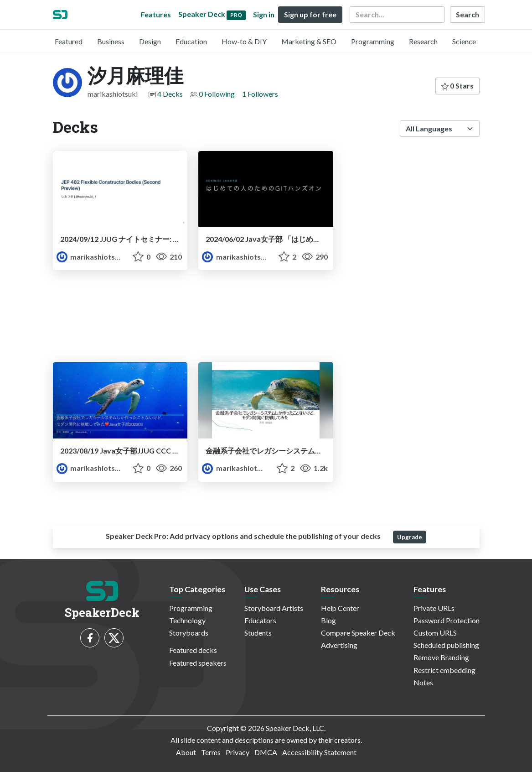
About (186, 752)
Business (111, 41)
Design (150, 41)
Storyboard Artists (274, 608)
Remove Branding (441, 657)
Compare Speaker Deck (358, 633)
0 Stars (457, 86)
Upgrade (410, 537)
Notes (423, 682)
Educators (260, 620)
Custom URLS (435, 633)
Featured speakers (198, 663)
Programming (373, 41)
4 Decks (170, 94)
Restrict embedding (444, 670)
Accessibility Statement (319, 752)
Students (258, 633)
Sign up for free (310, 14)
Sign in (264, 14)
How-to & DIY (244, 41)
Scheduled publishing (446, 645)
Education (191, 41)
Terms (211, 752)
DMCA (266, 752)
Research (423, 41)
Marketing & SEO (309, 41)
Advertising (339, 645)
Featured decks (193, 650)
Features (156, 14)
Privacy (238, 752)
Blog (328, 620)
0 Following (217, 94)
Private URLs (434, 608)
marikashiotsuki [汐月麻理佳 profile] (91, 257)
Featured (69, 41)
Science (464, 41)
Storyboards (189, 633)
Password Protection (447, 620)
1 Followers (260, 94)
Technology (187, 620)
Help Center (340, 608)
